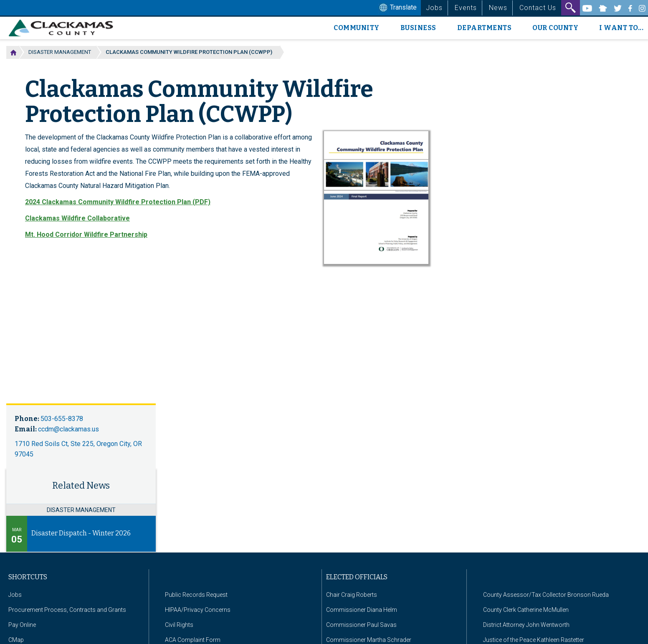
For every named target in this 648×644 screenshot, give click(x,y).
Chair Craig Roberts (352, 595)
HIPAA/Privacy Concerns (198, 610)
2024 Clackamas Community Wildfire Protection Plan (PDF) (118, 202)
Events (466, 8)
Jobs (434, 8)
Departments (485, 28)
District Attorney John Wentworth (526, 625)
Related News (81, 486)
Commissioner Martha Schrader (369, 640)
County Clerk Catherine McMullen (526, 610)
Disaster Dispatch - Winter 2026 (81, 533)
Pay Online (22, 625)
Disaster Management (60, 52)
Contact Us (538, 8)
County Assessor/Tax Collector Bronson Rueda (546, 595)
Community (357, 28)
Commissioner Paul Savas (361, 625)
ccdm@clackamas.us (68, 429)
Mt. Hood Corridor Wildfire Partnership (86, 235)
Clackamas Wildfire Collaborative (77, 218)
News (498, 8)
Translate (397, 8)
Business (418, 28)
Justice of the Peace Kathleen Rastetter (534, 640)
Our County (555, 28)
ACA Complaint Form (193, 640)
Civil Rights (179, 625)
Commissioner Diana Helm (362, 610)
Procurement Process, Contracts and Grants (67, 610)
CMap (16, 640)
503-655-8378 (62, 419)
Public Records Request (196, 595)
